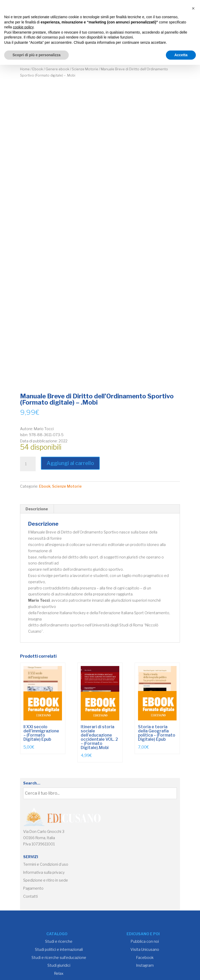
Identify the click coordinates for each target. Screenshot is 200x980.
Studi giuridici (59, 965)
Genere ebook (57, 69)
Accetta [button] (181, 55)
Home (25, 69)
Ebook (38, 69)
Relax (59, 973)
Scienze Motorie (85, 69)
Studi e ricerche (59, 941)
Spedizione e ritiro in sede (46, 880)
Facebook (145, 957)
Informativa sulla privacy (44, 872)
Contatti (30, 896)
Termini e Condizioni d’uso (46, 864)
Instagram (145, 965)
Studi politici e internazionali (59, 949)
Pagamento (33, 888)
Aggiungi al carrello (70, 463)
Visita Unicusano (145, 949)
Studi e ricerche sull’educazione (59, 957)
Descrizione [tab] (37, 509)
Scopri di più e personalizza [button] (36, 55)
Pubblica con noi (145, 941)
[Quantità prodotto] (28, 464)
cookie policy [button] (23, 27)
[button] (193, 8)
